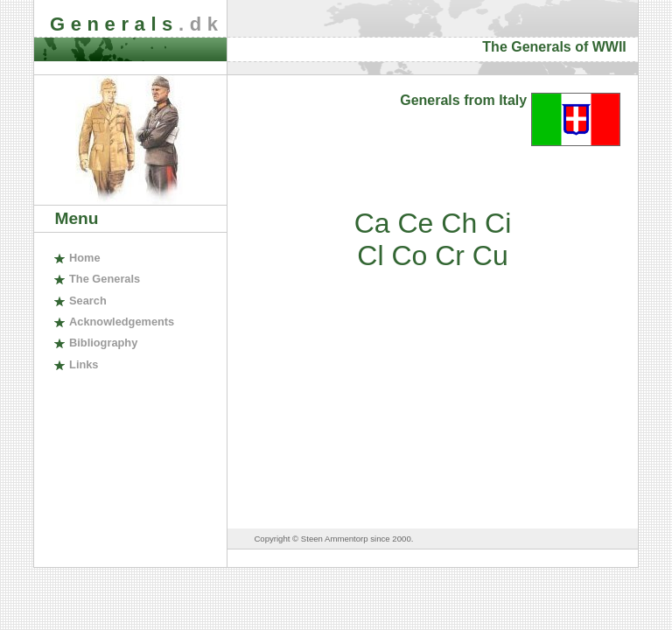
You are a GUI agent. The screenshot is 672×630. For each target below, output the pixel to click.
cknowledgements (122, 322)
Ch (459, 223)
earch (88, 301)
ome (85, 258)
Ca (372, 223)
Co (409, 255)
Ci (498, 223)
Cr (450, 255)
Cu (490, 255)
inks (84, 364)
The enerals (105, 279)
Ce (415, 223)
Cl (370, 255)
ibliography (103, 343)
